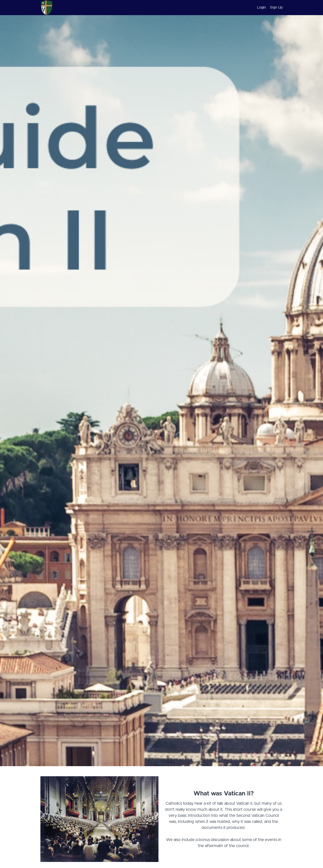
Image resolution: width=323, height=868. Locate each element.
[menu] (268, 8)
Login (262, 8)
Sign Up (276, 8)
